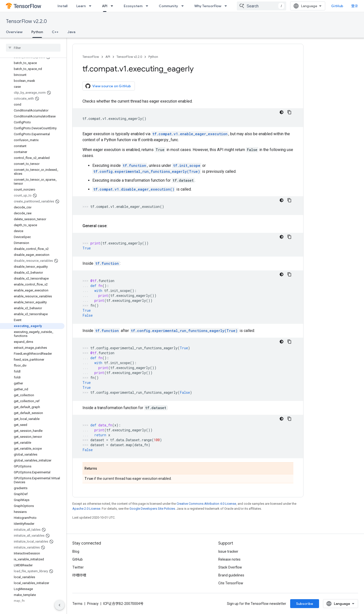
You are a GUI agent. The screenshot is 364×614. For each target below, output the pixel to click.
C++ (55, 32)
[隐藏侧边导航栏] (60, 605)
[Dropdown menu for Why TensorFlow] (227, 6)
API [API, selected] (105, 6)
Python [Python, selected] (37, 32)
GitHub (348, 6)
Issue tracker (228, 551)
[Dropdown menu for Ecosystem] (148, 6)
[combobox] (307, 6)
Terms (77, 604)
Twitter (78, 567)
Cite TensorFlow (231, 583)
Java (71, 32)
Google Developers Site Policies (152, 509)
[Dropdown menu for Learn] (92, 6)
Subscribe (340, 604)
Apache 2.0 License (86, 509)
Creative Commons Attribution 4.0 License (206, 504)
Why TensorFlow (208, 6)
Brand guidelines (231, 575)
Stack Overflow (230, 567)
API (108, 57)
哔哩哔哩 (79, 575)
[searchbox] (33, 48)
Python (153, 57)
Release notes (229, 559)
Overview (14, 32)
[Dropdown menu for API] (113, 6)
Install (62, 6)
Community (168, 6)
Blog (76, 551)
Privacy (93, 604)
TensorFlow (91, 57)
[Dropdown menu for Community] (184, 6)
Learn (81, 6)
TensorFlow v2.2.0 (26, 21)
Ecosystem (133, 6)
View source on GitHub (108, 86)
